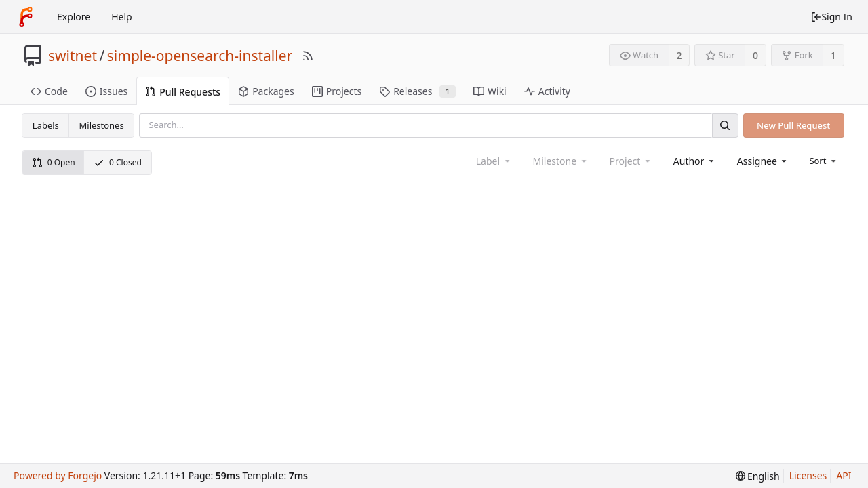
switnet (73, 56)
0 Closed (118, 162)
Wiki (490, 91)
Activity (547, 91)
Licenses (808, 475)
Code (49, 91)
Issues (106, 91)
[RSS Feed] (308, 56)
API (844, 475)
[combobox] (695, 161)
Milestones (102, 125)
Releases (417, 91)
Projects (337, 91)
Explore (74, 17)
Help (122, 17)
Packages (266, 91)
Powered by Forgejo (58, 475)
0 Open (54, 162)
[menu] (824, 161)
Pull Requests (183, 92)
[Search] (725, 125)
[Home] (26, 17)
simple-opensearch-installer (200, 56)
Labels (46, 125)
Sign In (831, 17)
